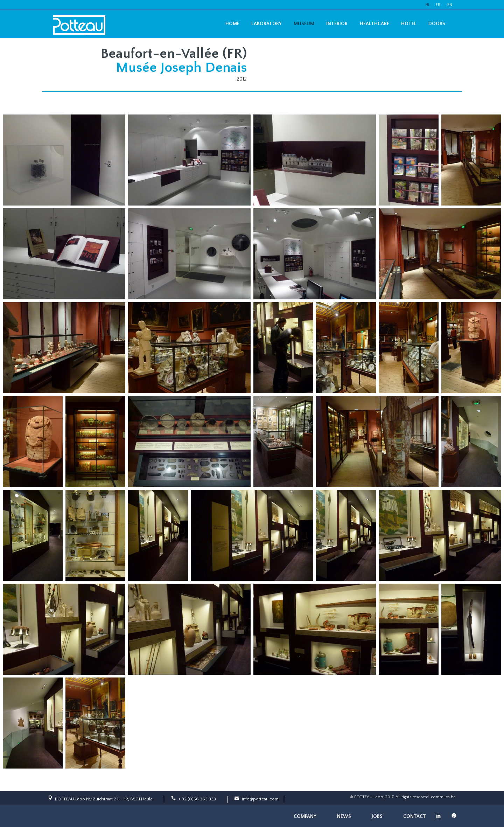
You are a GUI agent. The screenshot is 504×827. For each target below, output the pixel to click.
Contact (415, 816)
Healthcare (374, 24)
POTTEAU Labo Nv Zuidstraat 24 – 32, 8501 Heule (104, 799)
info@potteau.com (260, 799)
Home (232, 24)
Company (305, 816)
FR (438, 5)
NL (428, 5)
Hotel (409, 24)
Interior (337, 24)
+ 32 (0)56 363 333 (197, 799)
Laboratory (267, 24)
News (344, 816)
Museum (304, 24)
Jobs (377, 816)
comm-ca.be (443, 797)
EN (450, 5)
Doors (437, 24)
